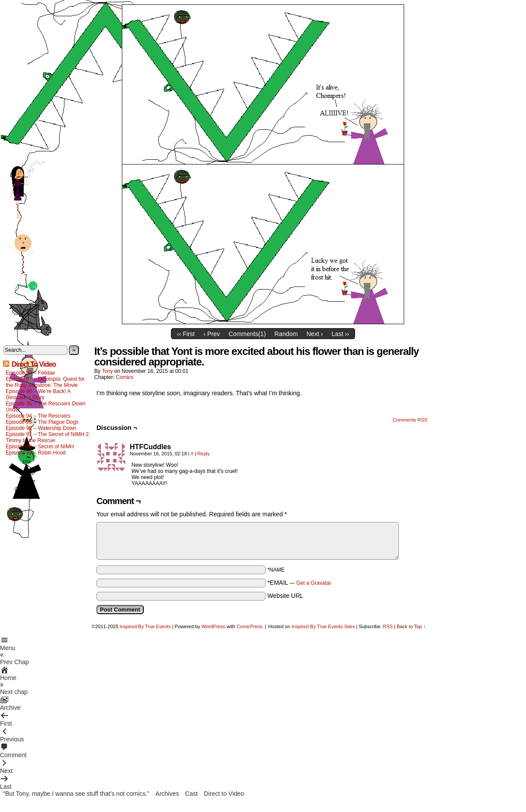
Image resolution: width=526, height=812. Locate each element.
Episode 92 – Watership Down (41, 428)
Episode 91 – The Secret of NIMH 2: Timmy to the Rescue (48, 437)
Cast (191, 794)
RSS (388, 626)
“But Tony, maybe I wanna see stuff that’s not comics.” (76, 794)
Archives (167, 794)
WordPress (213, 626)
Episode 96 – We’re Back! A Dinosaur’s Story (38, 394)
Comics (124, 377)
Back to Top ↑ (411, 626)
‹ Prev (211, 334)
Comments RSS (410, 420)
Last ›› (341, 334)
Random (286, 334)
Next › (315, 334)
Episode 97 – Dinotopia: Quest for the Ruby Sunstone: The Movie (45, 382)
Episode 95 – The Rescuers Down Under (46, 407)
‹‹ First (186, 334)
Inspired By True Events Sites (323, 626)
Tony (107, 371)
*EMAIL (299, 583)
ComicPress (250, 626)
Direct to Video (224, 794)
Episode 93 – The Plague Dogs (42, 422)
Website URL (285, 596)
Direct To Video (34, 364)
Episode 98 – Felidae (30, 373)
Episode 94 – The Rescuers (38, 416)
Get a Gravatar (314, 583)
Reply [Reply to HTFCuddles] (203, 454)
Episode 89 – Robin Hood (36, 453)
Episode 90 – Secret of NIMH (40, 447)
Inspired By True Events (145, 626)
